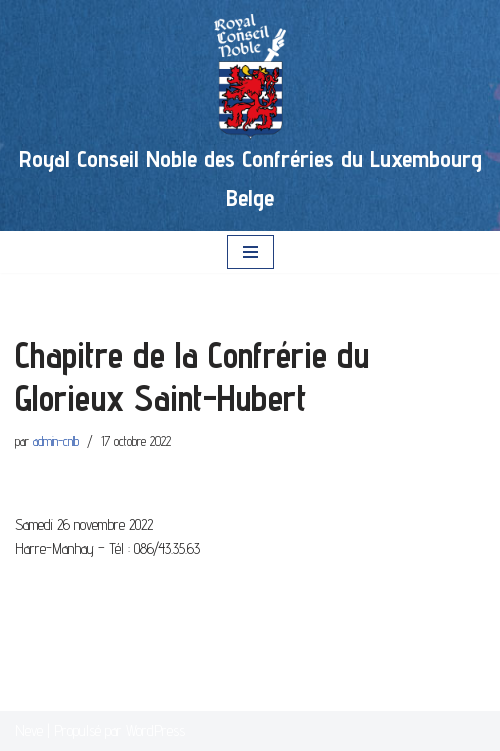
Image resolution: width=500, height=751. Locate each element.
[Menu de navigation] (250, 252)
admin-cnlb (56, 441)
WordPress (155, 730)
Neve (29, 730)
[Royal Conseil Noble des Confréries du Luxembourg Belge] (250, 115)
